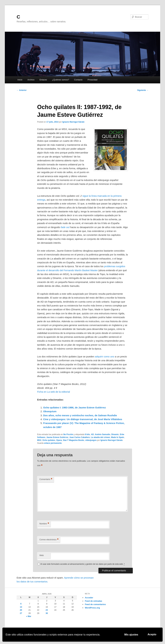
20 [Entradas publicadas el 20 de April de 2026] (21, 610)
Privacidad (92, 80)
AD (92, 434)
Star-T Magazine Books (73, 440)
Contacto (78, 80)
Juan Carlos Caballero (80, 437)
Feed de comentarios (95, 604)
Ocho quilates (49, 440)
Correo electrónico (49, 540)
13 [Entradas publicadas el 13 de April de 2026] (21, 607)
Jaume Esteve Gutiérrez (57, 437)
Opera (59, 440)
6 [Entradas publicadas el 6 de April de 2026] (21, 604)
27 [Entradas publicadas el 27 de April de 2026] (21, 613)
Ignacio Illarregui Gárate (73, 122)
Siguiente (143, 90)
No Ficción (68, 434)
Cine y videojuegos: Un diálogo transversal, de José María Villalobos (83, 419)
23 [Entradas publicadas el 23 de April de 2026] (47, 610)
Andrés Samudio (103, 434)
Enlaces (43, 80)
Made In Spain (118, 437)
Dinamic (115, 434)
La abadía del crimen (100, 437)
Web (41, 555)
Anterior (22, 90)
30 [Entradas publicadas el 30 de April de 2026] (47, 613)
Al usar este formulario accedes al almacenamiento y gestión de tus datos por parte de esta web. (82, 564)
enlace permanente (53, 443)
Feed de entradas (94, 601)
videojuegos (91, 440)
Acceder (89, 598)
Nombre (44, 524)
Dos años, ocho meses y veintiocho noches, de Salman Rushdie (80, 415)
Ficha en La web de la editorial (53, 392)
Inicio (20, 80)
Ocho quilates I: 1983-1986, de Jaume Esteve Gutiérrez (75, 407)
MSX (39, 440)
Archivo (31, 80)
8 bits (87, 434)
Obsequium (50, 411)
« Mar (29, 616)
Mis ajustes (131, 635)
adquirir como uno (105, 356)
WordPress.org (92, 608)
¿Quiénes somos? (61, 80)
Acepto (152, 634)
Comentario (46, 479)
